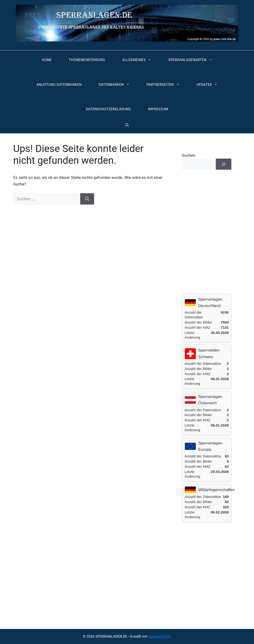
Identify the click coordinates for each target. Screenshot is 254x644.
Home (47, 60)
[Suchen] (87, 199)
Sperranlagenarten (193, 60)
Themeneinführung (87, 60)
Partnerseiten (165, 85)
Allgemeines (139, 60)
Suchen (189, 155)
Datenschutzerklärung (108, 109)
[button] (127, 125)
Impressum (158, 109)
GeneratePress (160, 636)
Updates (209, 85)
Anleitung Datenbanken (59, 85)
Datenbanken (117, 85)
